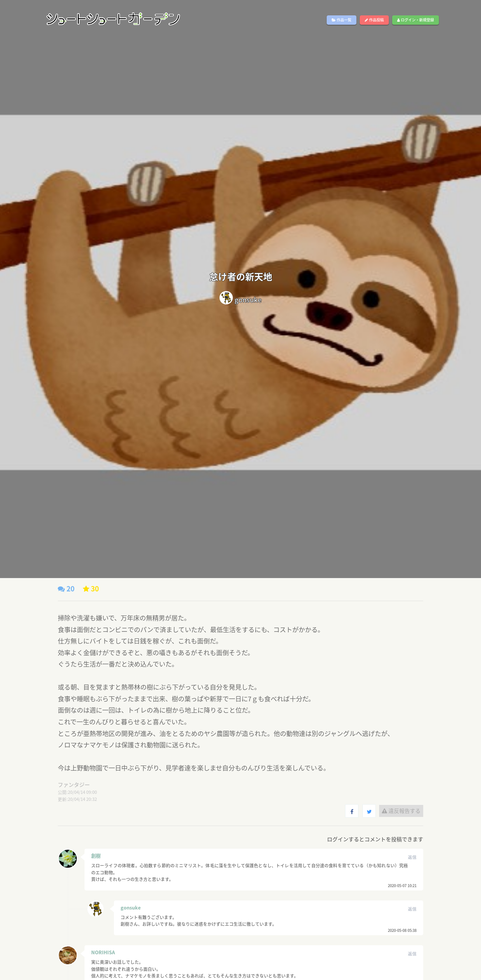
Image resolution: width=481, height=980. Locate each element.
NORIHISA (103, 952)
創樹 (96, 856)
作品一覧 (342, 20)
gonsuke (131, 907)
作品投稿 (374, 20)
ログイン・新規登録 (416, 20)
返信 (412, 857)
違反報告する (401, 811)
